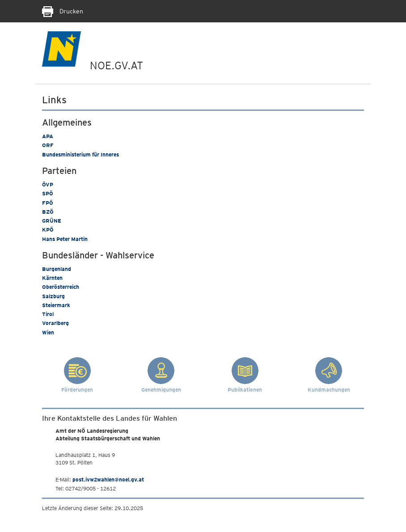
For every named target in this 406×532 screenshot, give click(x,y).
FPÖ (48, 203)
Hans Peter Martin (65, 239)
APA (48, 136)
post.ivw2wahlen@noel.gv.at (108, 479)
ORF (48, 145)
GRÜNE (52, 221)
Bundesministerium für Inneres (80, 154)
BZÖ (48, 212)
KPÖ (48, 230)
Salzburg (53, 296)
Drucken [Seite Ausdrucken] (63, 11)
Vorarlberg (55, 323)
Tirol (48, 314)
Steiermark (56, 305)
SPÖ (48, 193)
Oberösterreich (61, 287)
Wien (48, 332)
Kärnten (52, 278)
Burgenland (57, 269)
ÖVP (48, 184)
